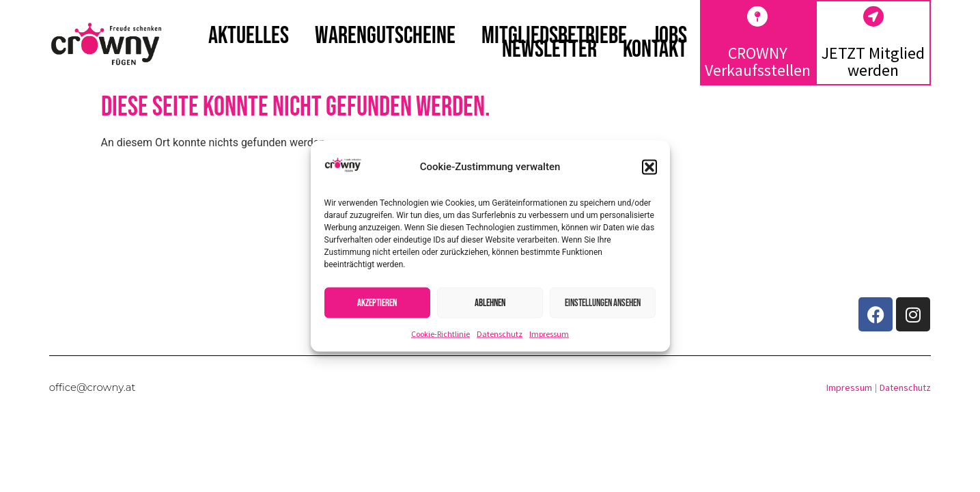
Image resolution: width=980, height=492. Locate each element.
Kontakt (655, 50)
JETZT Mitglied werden (873, 61)
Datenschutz (500, 334)
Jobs (670, 36)
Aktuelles (249, 36)
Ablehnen (490, 302)
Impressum (549, 334)
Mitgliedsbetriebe (554, 36)
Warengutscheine (385, 36)
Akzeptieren (377, 302)
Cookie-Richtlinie (440, 334)
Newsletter (549, 50)
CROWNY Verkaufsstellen (758, 61)
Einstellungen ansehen (603, 302)
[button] (649, 167)
